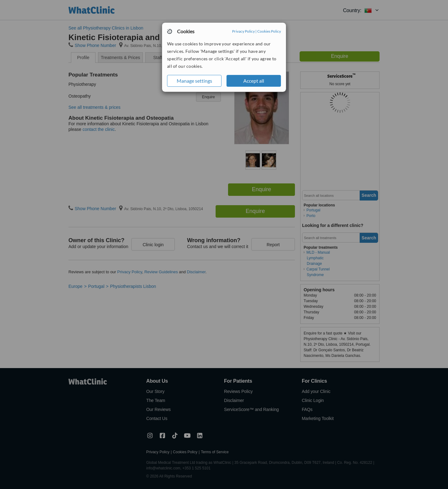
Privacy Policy (243, 31)
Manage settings (194, 81)
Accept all (254, 81)
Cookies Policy (269, 31)
